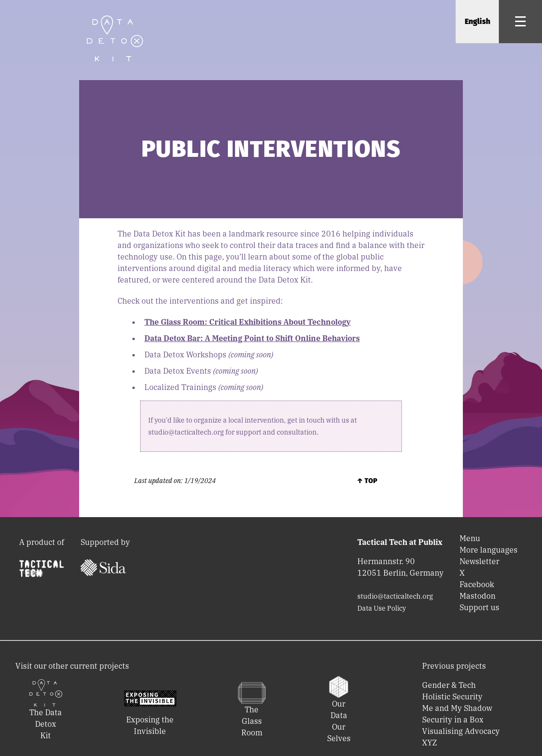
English (477, 21)
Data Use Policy (382, 608)
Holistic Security (452, 697)
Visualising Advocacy (461, 731)
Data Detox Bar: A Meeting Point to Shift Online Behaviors (252, 338)
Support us (479, 607)
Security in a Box (453, 720)
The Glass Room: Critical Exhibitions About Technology (247, 322)
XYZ (430, 743)
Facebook (477, 584)
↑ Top (367, 481)
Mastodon (477, 596)
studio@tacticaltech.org (395, 596)
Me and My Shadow (457, 708)
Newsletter (479, 561)
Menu (470, 538)
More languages (489, 550)
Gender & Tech (449, 685)
